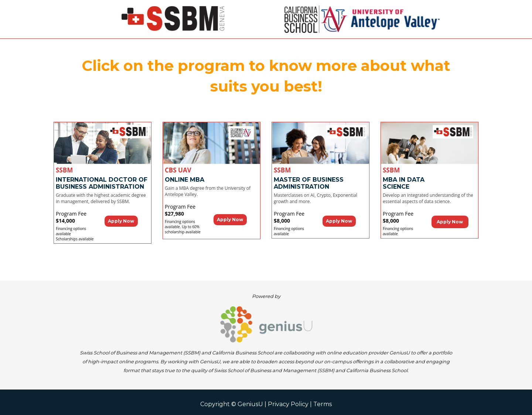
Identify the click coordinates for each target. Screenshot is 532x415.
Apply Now (121, 221)
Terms (323, 404)
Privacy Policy (288, 404)
